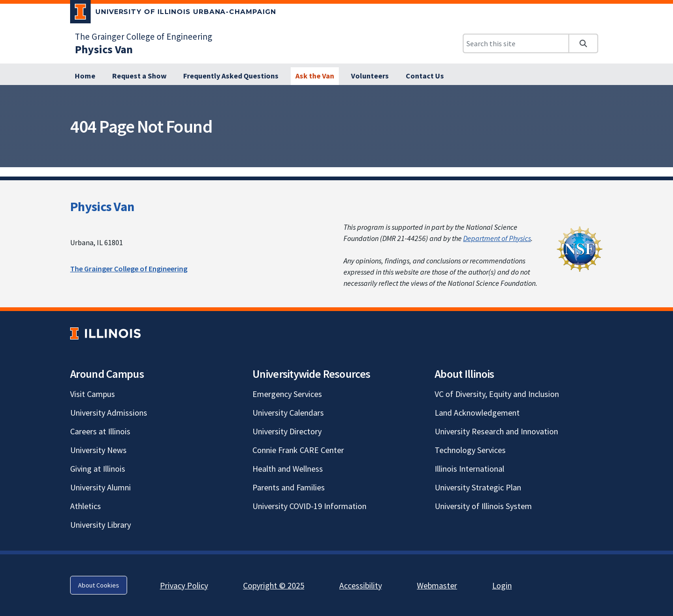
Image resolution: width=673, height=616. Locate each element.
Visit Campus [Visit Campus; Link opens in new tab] (93, 394)
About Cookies (99, 585)
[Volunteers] (370, 76)
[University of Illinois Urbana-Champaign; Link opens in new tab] (173, 14)
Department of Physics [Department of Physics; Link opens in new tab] (497, 238)
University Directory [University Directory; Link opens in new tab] (287, 431)
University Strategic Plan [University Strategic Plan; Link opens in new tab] (478, 487)
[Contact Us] (425, 76)
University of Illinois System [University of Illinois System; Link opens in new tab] (483, 506)
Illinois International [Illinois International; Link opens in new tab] (469, 469)
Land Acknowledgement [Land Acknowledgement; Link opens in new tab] (477, 413)
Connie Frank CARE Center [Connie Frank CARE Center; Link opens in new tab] (298, 450)
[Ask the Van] (315, 76)
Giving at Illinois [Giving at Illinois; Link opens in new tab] (98, 469)
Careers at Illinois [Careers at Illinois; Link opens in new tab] (100, 431)
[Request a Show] (139, 76)
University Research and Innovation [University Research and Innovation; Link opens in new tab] (496, 431)
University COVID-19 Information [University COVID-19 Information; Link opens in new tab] (309, 506)
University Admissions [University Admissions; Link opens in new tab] (109, 413)
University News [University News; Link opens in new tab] (98, 450)
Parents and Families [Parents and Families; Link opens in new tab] (289, 487)
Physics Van (102, 206)
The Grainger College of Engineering (129, 269)
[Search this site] (516, 43)
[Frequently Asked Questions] (231, 76)
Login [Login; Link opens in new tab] (502, 585)
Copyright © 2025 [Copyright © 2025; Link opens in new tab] (274, 585)
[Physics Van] (104, 49)
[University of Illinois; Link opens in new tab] (105, 334)
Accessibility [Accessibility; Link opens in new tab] (361, 585)
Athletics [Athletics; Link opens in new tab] (86, 506)
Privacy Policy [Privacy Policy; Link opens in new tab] (184, 585)
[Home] (85, 76)
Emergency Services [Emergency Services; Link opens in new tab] (287, 394)
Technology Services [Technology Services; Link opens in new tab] (470, 450)
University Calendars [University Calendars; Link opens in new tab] (288, 413)
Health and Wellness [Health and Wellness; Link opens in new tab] (288, 469)
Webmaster (437, 585)
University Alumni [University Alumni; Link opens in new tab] (100, 487)
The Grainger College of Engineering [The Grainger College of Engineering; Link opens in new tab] (143, 36)
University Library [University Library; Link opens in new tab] (100, 525)
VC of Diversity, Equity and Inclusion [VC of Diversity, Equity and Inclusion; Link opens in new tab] (497, 394)
